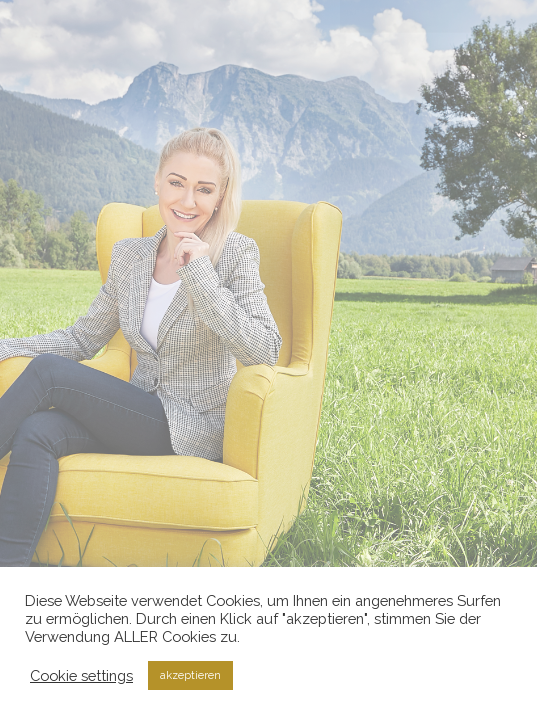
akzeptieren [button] (190, 675)
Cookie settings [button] (81, 675)
